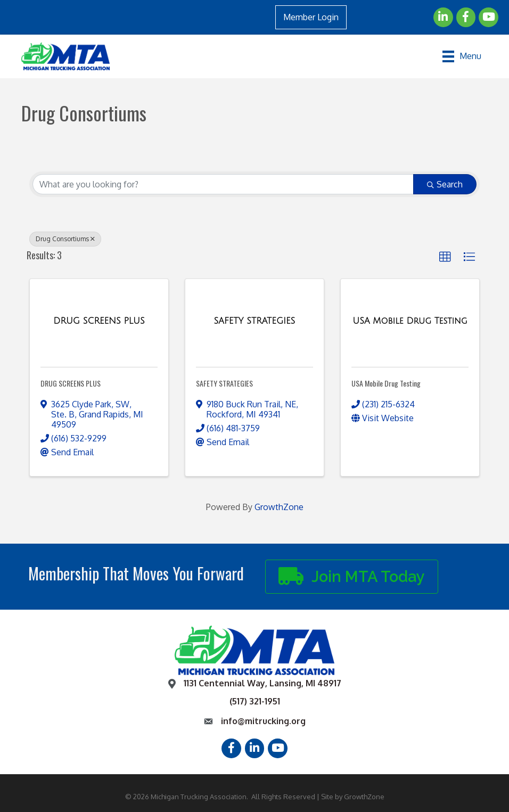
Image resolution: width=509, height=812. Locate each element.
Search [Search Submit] (445, 184)
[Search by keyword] (223, 184)
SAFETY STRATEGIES (224, 383)
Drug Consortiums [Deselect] (65, 239)
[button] (445, 257)
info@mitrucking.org (263, 721)
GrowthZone (279, 507)
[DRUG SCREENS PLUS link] (99, 321)
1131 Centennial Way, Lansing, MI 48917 (262, 683)
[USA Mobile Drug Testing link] (410, 321)
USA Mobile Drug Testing (386, 383)
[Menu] (462, 56)
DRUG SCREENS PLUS (71, 383)
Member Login (311, 17)
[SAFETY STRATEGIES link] (255, 321)
